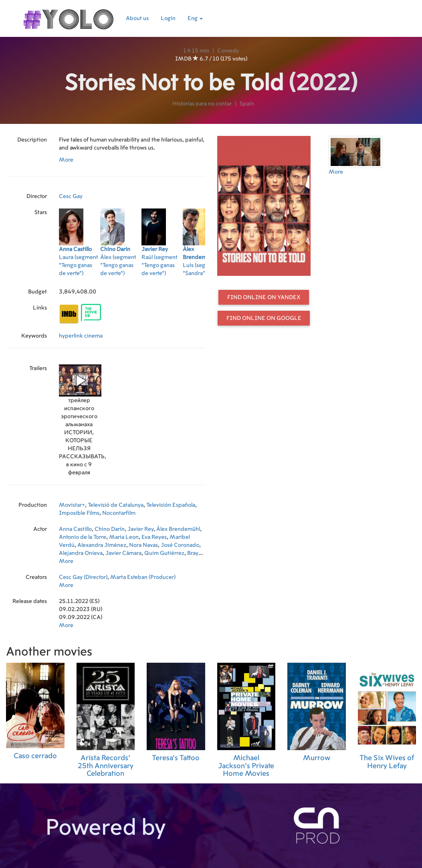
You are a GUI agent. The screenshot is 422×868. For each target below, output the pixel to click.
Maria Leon (124, 537)
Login (168, 18)
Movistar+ (72, 505)
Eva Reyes (154, 537)
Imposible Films (79, 513)
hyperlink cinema (81, 336)
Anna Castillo (75, 529)
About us (137, 18)
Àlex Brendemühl (178, 529)
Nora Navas (143, 545)
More (66, 160)
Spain (247, 104)
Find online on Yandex (264, 297)
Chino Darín (110, 529)
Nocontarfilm (119, 513)
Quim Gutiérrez (164, 553)
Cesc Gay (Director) (83, 577)
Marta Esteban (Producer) (143, 577)
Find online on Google (264, 318)
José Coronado (180, 545)
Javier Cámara (123, 553)
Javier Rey (140, 529)
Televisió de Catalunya (116, 505)
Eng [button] (195, 18)
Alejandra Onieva (81, 553)
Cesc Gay (71, 196)
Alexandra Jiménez (102, 545)
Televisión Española (171, 505)
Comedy (228, 51)
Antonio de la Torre (83, 537)
